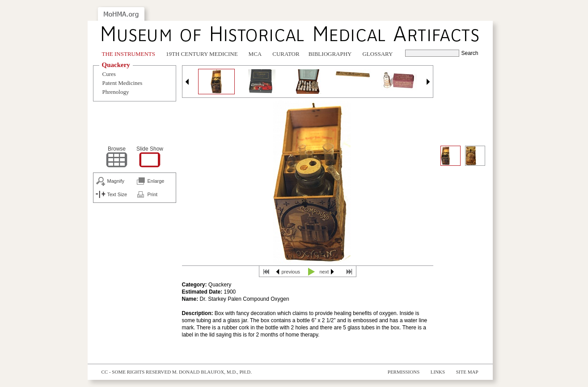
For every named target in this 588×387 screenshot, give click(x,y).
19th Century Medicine (202, 54)
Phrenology (116, 92)
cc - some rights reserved (136, 372)
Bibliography (330, 54)
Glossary (377, 54)
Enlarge (156, 181)
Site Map (467, 372)
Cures (109, 74)
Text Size (117, 194)
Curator (286, 54)
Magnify (116, 181)
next (324, 272)
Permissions (404, 372)
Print (153, 194)
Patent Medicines (123, 83)
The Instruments (129, 54)
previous (291, 272)
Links (438, 372)
